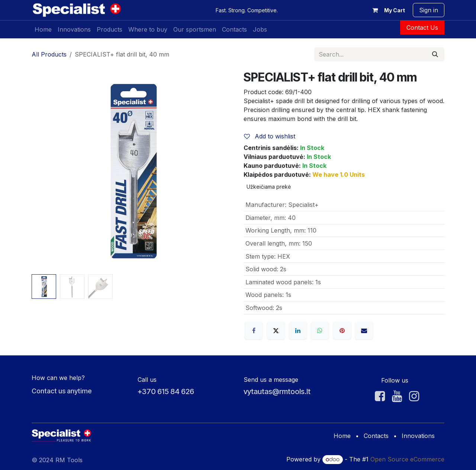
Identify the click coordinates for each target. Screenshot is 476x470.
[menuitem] (43, 29)
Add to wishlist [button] (270, 136)
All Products (49, 54)
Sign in (429, 10)
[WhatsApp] (320, 330)
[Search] (435, 54)
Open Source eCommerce (407, 459)
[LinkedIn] (298, 330)
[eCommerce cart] (387, 10)
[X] (276, 330)
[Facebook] (254, 330)
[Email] (364, 330)
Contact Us (422, 28)
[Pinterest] (342, 330)
